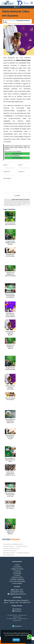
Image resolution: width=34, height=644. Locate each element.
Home (17, 565)
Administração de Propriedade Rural (13, 544)
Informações (17, 583)
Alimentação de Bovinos (10, 551)
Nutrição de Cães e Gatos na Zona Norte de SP (10, 316)
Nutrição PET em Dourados (10, 255)
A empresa (17, 567)
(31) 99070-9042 (18, 592)
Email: (21, 165)
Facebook (18, 611)
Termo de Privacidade (17, 581)
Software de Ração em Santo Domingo (10, 274)
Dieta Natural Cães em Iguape (10, 333)
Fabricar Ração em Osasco (10, 399)
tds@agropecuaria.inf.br (18, 594)
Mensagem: (8, 178)
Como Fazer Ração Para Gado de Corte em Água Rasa (10, 474)
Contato (17, 575)
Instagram (18, 609)
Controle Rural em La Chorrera (10, 224)
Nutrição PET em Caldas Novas (10, 437)
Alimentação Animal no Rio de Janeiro (10, 507)
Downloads (17, 573)
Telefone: (7, 172)
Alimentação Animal (22, 546)
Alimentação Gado (8, 555)
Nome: (6, 165)
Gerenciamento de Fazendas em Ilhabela (10, 296)
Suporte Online (17, 577)
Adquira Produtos (17, 569)
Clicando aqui (17, 158)
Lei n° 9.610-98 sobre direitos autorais (17, 205)
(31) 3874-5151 (17, 154)
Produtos (17, 571)
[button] (32, 3)
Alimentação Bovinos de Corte (11, 548)
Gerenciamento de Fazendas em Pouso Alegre (10, 495)
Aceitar (16, 640)
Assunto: (22, 172)
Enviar (17, 196)
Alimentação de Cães (9, 553)
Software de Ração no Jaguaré (10, 347)
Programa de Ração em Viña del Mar (10, 243)
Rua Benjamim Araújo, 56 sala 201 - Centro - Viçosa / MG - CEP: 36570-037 (17, 601)
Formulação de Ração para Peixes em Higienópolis (10, 422)
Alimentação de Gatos (23, 553)
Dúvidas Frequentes (17, 579)
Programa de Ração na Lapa (10, 369)
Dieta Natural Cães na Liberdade (10, 387)
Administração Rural (9, 546)
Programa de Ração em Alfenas (10, 532)
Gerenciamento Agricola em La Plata (10, 460)
